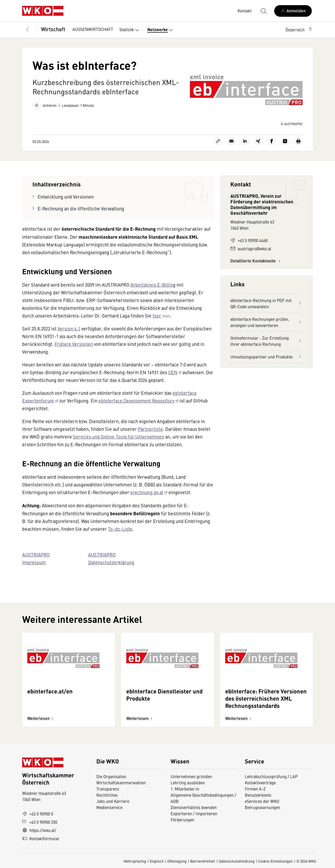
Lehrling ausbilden (188, 783)
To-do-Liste (120, 529)
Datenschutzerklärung (237, 861)
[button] (299, 30)
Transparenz (108, 789)
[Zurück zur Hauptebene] (27, 30)
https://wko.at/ (39, 830)
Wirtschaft (53, 29)
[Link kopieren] (218, 141)
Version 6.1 (69, 328)
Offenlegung (177, 861)
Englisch (157, 861)
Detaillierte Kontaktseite (256, 261)
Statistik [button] (130, 30)
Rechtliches (107, 795)
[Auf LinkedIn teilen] (245, 141)
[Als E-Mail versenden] (231, 141)
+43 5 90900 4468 (249, 240)
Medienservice (109, 807)
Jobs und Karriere (113, 801)
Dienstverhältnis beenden (194, 807)
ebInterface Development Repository (136, 401)
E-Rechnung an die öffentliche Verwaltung (81, 208)
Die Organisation (111, 776)
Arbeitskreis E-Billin (152, 285)
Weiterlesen (41, 718)
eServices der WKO (262, 801)
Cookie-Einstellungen (275, 861)
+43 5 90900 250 (40, 822)
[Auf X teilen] (285, 141)
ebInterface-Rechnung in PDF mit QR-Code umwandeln (266, 303)
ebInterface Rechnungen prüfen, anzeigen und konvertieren (266, 322)
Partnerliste (150, 429)
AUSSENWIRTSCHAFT (93, 29)
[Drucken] (298, 141)
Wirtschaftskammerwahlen (121, 783)
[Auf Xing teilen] (258, 141)
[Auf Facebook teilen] (272, 141)
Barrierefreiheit (203, 861)
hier (157, 316)
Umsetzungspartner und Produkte (266, 357)
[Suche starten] (263, 11)
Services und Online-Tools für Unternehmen (119, 437)
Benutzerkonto (258, 795)
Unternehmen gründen (191, 776)
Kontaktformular (41, 838)
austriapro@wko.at (251, 248)
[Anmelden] (293, 11)
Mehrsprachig (135, 861)
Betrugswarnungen (263, 807)
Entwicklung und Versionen (66, 197)
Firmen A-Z (255, 789)
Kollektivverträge (260, 783)
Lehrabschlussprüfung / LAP (271, 776)
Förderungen (182, 820)
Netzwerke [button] (161, 30)
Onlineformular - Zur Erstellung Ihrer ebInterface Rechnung (266, 341)
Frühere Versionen (74, 344)
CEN (173, 372)
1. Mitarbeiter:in (185, 789)
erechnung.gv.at (147, 492)
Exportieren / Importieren (194, 813)
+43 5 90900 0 (38, 814)
